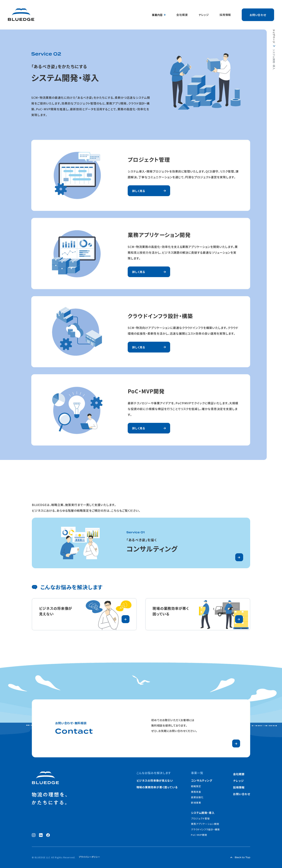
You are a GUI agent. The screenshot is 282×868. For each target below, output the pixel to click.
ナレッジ (204, 15)
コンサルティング (202, 780)
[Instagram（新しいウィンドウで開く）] (34, 835)
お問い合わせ (258, 15)
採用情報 (226, 15)
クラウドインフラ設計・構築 (205, 829)
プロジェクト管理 (200, 818)
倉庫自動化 (197, 797)
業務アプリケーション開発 (205, 824)
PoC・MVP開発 (199, 835)
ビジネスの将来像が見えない (155, 780)
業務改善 (196, 792)
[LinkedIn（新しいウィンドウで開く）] (41, 835)
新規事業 (196, 803)
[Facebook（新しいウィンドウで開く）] (48, 835)
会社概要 (183, 15)
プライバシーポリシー (90, 857)
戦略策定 (196, 786)
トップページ (274, 36)
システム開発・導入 (203, 813)
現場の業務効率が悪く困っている (157, 787)
